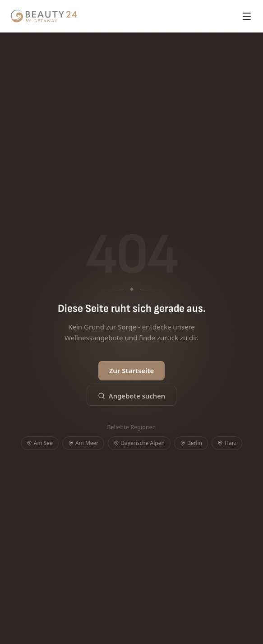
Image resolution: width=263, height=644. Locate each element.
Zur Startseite (132, 371)
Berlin (191, 443)
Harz (227, 443)
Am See (40, 443)
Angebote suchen (131, 396)
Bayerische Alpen (139, 443)
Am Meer (83, 443)
